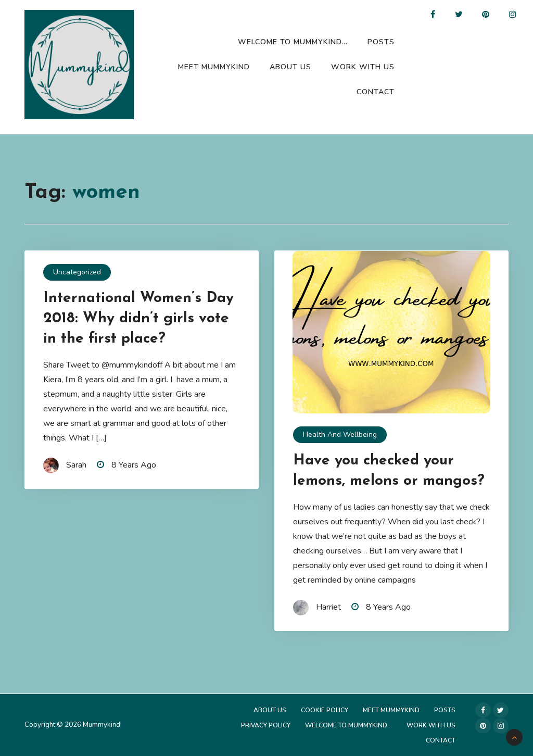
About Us (290, 67)
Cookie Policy (325, 710)
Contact (376, 92)
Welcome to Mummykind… (293, 42)
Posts (381, 42)
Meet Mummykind (214, 67)
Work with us (363, 67)
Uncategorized (77, 272)
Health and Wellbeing (340, 434)
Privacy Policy (266, 725)
